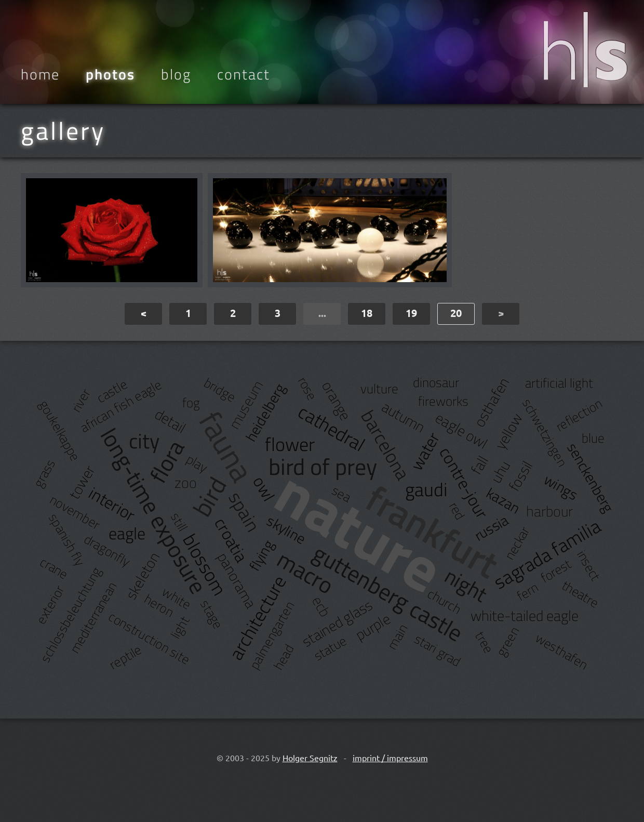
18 (367, 313)
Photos (110, 74)
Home (40, 74)
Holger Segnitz (310, 758)
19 (411, 313)
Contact (244, 74)
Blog (176, 74)
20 (456, 313)
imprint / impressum (390, 758)
